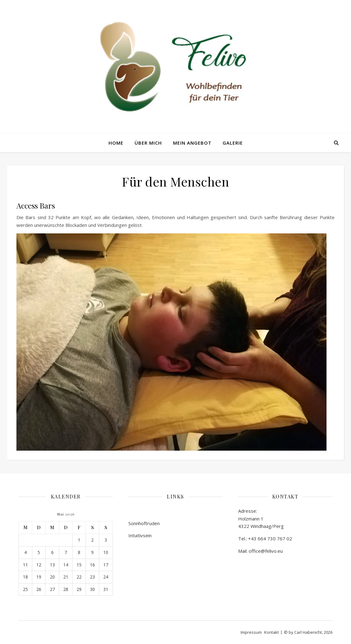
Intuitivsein (140, 535)
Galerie (233, 143)
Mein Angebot (192, 143)
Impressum (251, 632)
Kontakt (271, 632)
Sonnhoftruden (144, 523)
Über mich (148, 143)
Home (116, 143)
